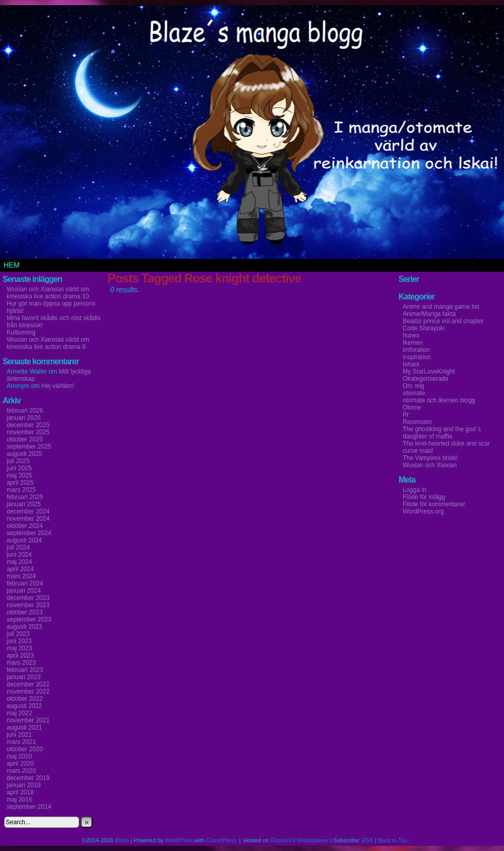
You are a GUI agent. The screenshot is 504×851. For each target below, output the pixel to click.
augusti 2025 (24, 454)
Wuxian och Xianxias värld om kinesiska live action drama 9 (48, 343)
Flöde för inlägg (424, 497)
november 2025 (28, 432)
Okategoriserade (426, 379)
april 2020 (20, 764)
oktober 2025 (25, 439)
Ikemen (413, 343)
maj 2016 (19, 800)
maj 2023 (19, 648)
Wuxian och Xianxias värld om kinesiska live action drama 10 (48, 293)
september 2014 (29, 807)
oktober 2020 (25, 749)
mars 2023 (21, 663)
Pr (406, 415)
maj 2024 (19, 562)
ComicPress (221, 840)
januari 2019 (24, 785)
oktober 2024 (25, 526)
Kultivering (21, 332)
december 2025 (28, 425)
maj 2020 (19, 756)
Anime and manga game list (441, 307)
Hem (12, 265)
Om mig (413, 386)
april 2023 (20, 655)
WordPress (179, 840)
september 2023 (29, 619)
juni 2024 (19, 555)
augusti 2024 (24, 540)
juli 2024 (18, 547)
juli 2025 (18, 461)
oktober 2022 (25, 699)
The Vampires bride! (430, 458)
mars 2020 (21, 771)
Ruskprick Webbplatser (300, 840)
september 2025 (29, 447)
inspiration (417, 357)
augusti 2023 (24, 627)
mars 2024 (21, 576)
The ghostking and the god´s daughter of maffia (442, 433)
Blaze (122, 840)
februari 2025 (25, 497)
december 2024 (28, 511)
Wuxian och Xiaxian (430, 465)
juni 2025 (19, 468)
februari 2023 (25, 670)
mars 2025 (21, 490)
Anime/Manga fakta (429, 314)
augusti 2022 (24, 706)
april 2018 (20, 792)
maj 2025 (19, 475)
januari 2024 (24, 591)
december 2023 (28, 598)
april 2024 (20, 569)
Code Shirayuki (424, 328)
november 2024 (28, 519)
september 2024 (29, 533)
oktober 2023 (25, 612)
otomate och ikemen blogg (439, 400)
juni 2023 (19, 641)
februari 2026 (25, 411)
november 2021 (28, 720)
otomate (414, 393)
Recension (417, 422)
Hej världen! (58, 386)
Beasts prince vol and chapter (443, 321)
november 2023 (28, 605)
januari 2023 (24, 677)
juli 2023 (18, 634)
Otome (412, 407)
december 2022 (28, 684)
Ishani (411, 364)
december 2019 (28, 778)
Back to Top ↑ (395, 840)
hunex (411, 335)
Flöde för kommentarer (434, 504)
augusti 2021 (24, 728)
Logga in (415, 490)
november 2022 (28, 692)
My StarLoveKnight (429, 371)
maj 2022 (19, 713)
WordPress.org (423, 511)
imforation (416, 350)
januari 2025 (24, 504)
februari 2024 (25, 583)
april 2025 (20, 483)
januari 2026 (24, 418)
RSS (367, 840)
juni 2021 (19, 735)
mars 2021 (21, 742)
